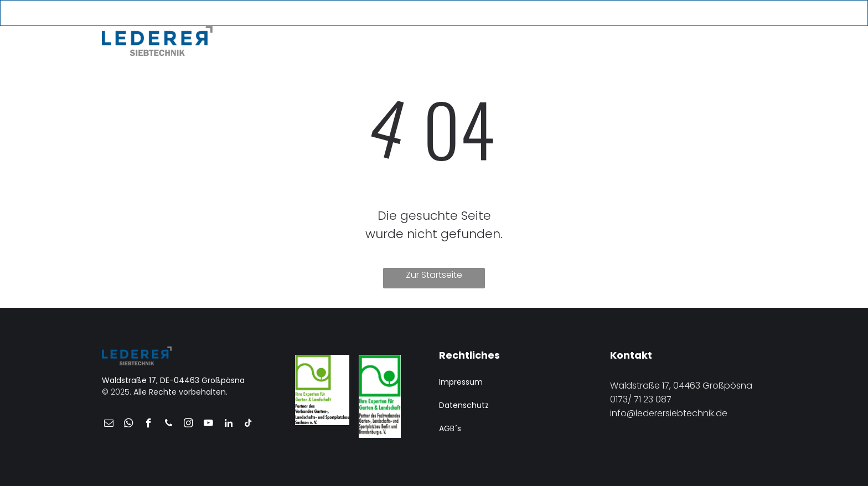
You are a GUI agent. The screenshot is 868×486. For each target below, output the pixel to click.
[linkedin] (228, 425)
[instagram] (188, 425)
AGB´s (450, 428)
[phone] (714, 14)
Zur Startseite (434, 275)
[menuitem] (269, 38)
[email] (696, 14)
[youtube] (733, 14)
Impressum (461, 382)
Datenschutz (464, 405)
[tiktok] (248, 425)
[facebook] (149, 425)
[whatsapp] (129, 425)
